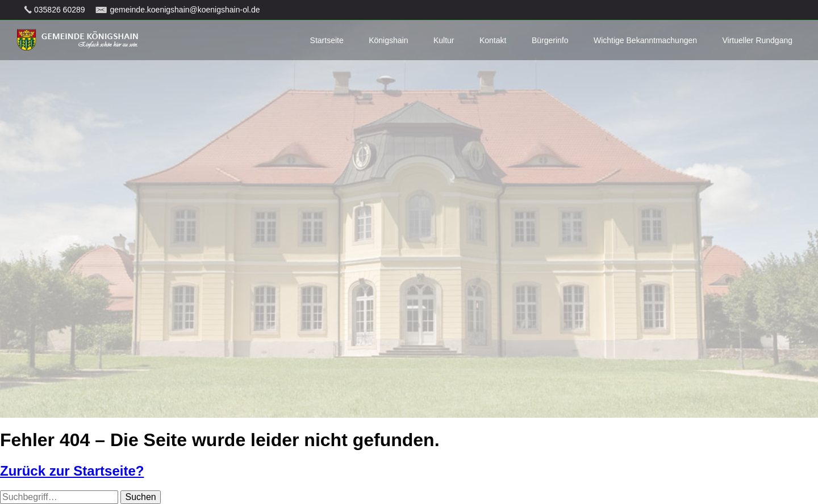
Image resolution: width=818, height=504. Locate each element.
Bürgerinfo (550, 40)
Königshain (388, 40)
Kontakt (493, 40)
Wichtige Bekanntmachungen (645, 40)
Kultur (444, 40)
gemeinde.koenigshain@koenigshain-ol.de (185, 10)
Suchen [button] (140, 497)
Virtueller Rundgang (758, 40)
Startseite (327, 40)
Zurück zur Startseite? (72, 471)
